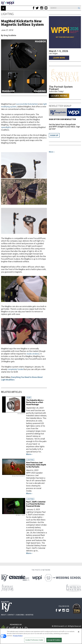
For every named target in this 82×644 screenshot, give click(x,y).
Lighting (7, 14)
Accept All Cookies (54, 640)
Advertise (30, 615)
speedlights (6, 127)
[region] (41, 636)
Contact (11, 615)
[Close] (79, 632)
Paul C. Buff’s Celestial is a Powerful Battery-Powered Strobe (36, 504)
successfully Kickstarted (27, 104)
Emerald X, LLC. (62, 626)
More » (52, 152)
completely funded (16, 369)
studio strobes (33, 354)
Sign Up (54, 135)
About (4, 615)
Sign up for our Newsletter (62, 119)
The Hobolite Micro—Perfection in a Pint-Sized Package (35, 402)
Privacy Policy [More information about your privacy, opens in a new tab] (18, 636)
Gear (29, 397)
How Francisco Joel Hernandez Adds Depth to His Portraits (36, 465)
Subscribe (20, 615)
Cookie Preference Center (34, 640)
